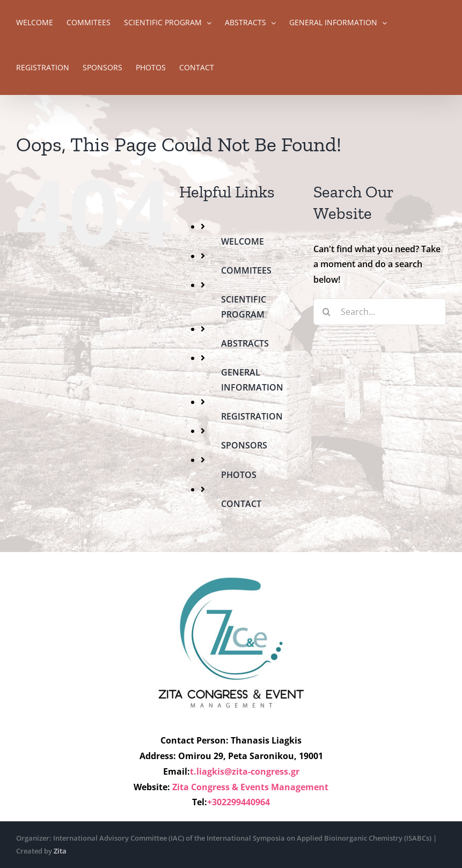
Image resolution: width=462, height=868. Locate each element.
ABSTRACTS (245, 343)
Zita (60, 851)
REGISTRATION (252, 416)
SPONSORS (244, 445)
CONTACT (241, 504)
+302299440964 (239, 802)
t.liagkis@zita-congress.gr (245, 771)
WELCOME (243, 241)
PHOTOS (239, 475)
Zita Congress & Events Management (250, 787)
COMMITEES (246, 270)
